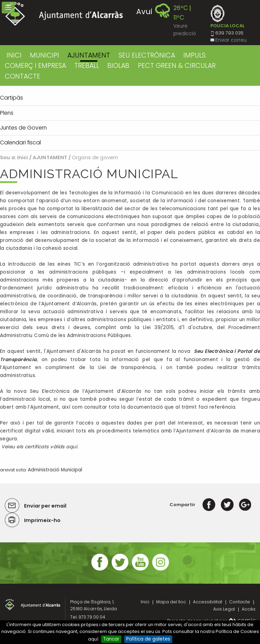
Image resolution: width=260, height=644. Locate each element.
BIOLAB (118, 66)
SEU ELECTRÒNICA (147, 55)
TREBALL (87, 66)
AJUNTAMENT (89, 55)
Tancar (111, 639)
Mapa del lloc (171, 602)
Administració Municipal (55, 470)
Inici (14, 55)
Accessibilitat (208, 602)
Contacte (240, 602)
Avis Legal (224, 609)
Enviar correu (231, 40)
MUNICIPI (45, 55)
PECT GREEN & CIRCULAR (177, 66)
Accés (249, 609)
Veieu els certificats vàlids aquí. (40, 447)
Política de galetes (148, 639)
